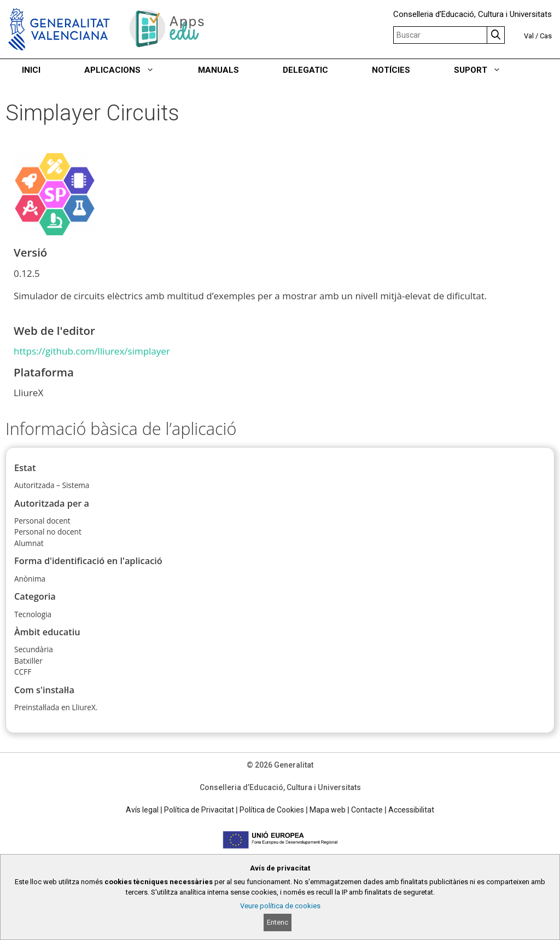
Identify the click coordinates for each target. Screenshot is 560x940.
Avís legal (142, 810)
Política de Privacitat (199, 810)
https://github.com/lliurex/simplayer (92, 351)
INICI (31, 70)
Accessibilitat (411, 810)
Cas (546, 36)
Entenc (278, 922)
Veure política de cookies (280, 906)
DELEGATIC (305, 70)
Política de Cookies (272, 810)
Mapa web (328, 810)
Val (529, 36)
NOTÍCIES (391, 70)
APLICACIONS (130, 70)
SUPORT (488, 70)
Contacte (367, 810)
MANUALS (218, 70)
